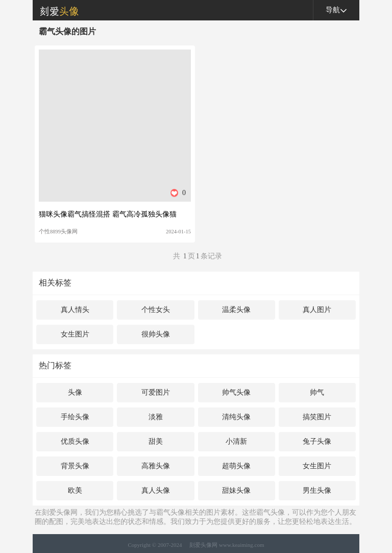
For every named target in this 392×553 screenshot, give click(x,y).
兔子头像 (317, 441)
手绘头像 (75, 417)
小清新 (236, 441)
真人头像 (156, 490)
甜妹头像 (236, 490)
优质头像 (75, 441)
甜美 (156, 441)
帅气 (317, 392)
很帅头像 (156, 334)
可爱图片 (156, 392)
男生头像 (317, 490)
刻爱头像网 (56, 10)
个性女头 (156, 310)
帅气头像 (236, 392)
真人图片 (317, 310)
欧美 (75, 490)
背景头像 (75, 466)
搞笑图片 (317, 417)
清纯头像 (236, 417)
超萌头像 (236, 466)
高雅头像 (156, 466)
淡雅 (156, 417)
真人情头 (75, 310)
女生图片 (75, 334)
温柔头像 (236, 310)
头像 (75, 392)
